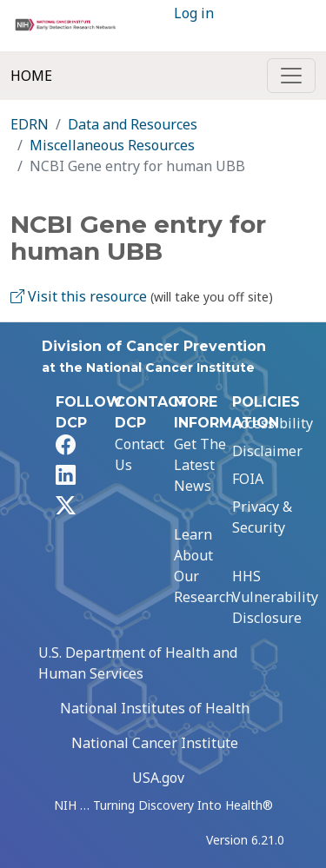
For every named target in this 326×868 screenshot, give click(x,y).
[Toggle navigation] (291, 76)
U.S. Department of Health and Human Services (138, 663)
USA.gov (158, 778)
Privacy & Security (262, 517)
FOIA (248, 479)
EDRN (30, 124)
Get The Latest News (200, 465)
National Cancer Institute (155, 743)
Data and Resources (133, 124)
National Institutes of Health (155, 708)
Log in (194, 13)
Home (31, 76)
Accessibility (273, 423)
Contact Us (140, 454)
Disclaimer (267, 451)
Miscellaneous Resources (112, 145)
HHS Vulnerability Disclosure (275, 597)
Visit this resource (79, 296)
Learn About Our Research (204, 566)
